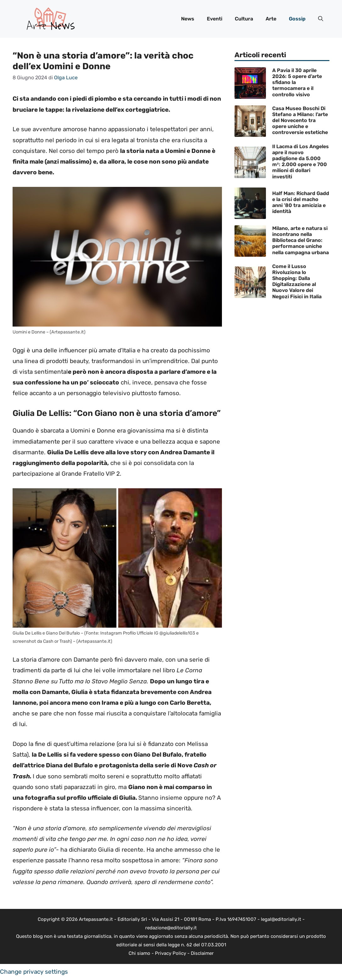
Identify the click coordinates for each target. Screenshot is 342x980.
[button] (321, 19)
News (188, 19)
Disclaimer (202, 953)
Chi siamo (139, 953)
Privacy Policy (171, 953)
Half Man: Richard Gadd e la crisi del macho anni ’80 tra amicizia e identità (301, 202)
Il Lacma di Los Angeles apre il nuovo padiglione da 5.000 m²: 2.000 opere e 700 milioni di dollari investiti (301, 162)
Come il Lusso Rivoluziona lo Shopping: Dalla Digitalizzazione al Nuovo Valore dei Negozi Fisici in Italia (297, 281)
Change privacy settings (34, 972)
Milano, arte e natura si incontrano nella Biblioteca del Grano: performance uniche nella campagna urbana (301, 240)
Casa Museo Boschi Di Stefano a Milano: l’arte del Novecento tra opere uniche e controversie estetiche (300, 120)
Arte (271, 19)
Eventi (215, 19)
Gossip (297, 19)
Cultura (244, 19)
